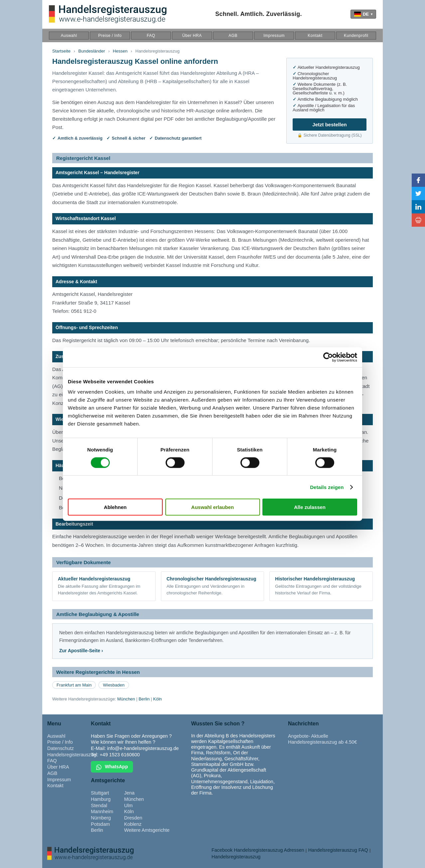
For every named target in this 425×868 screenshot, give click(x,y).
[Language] (363, 14)
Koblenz (133, 824)
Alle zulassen (310, 507)
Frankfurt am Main (74, 685)
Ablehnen (115, 507)
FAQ (151, 36)
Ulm (128, 806)
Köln (158, 699)
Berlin (144, 699)
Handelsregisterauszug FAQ (338, 850)
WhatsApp (112, 767)
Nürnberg (101, 818)
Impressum (274, 36)
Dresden (133, 818)
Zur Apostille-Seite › (81, 651)
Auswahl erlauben (213, 507)
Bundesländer (92, 51)
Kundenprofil (356, 36)
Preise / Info (110, 36)
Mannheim (102, 811)
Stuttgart (100, 793)
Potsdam (100, 824)
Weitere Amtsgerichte (147, 830)
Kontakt (315, 36)
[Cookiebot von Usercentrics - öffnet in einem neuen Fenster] (328, 357)
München (126, 699)
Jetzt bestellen (329, 124)
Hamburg (101, 799)
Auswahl (69, 36)
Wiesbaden (114, 685)
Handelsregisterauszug (72, 755)
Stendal (99, 806)
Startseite (61, 51)
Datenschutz (61, 748)
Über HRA (192, 36)
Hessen (120, 51)
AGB (233, 36)
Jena (129, 793)
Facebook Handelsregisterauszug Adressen (258, 850)
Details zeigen (327, 487)
